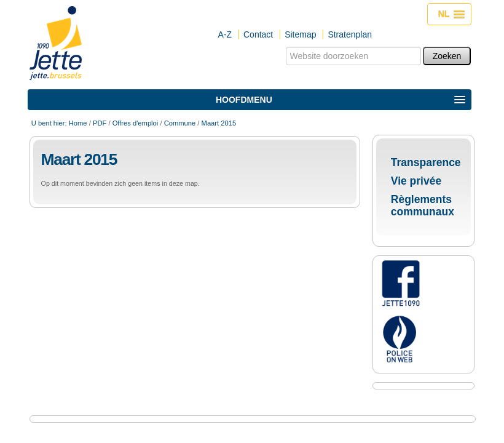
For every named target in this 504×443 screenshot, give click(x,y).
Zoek (285, 46)
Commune (180, 123)
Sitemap (300, 34)
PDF (100, 123)
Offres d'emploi (136, 123)
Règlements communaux (423, 206)
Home (78, 123)
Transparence (426, 162)
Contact (258, 34)
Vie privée (416, 181)
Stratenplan (350, 34)
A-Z (225, 34)
